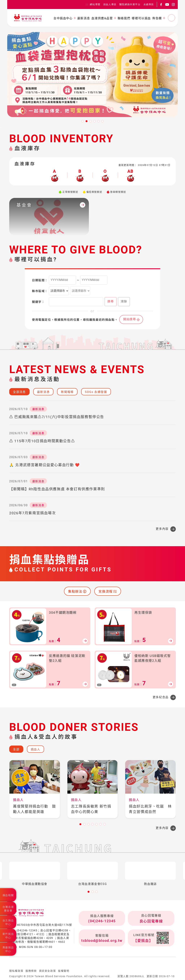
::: (87, 4)
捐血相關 (8, 895)
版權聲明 (64, 971)
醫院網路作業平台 (130, 4)
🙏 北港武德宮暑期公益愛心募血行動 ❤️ (44, 465)
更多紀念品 (161, 697)
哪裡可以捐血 (141, 18)
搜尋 (110, 301)
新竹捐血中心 (8, 936)
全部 (16, 749)
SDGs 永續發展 (96, 392)
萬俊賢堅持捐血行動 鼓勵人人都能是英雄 (35, 809)
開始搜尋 (130, 319)
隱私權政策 (16, 971)
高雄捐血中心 (8, 949)
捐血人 (36, 749)
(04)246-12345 (102, 921)
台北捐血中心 (8, 922)
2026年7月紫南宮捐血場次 (32, 513)
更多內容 (162, 529)
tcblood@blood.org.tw (102, 941)
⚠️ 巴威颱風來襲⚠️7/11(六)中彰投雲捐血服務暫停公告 (57, 417)
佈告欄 (157, 18)
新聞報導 (67, 392)
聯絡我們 (124, 18)
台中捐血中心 (63, 18)
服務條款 (31, 971)
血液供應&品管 (102, 18)
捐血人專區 (110, 4)
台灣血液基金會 (8, 909)
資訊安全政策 (48, 971)
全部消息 (19, 392)
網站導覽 (95, 4)
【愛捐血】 (143, 941)
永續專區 (149, 4)
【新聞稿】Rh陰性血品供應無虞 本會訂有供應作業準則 (57, 489)
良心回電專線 (151, 921)
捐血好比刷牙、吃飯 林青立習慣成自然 (150, 809)
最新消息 (84, 18)
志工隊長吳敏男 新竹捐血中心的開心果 (91, 809)
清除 (124, 301)
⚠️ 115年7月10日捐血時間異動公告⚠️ (42, 441)
